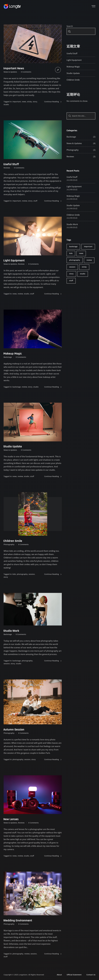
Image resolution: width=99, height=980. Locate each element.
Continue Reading (53, 102)
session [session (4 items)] (72, 267)
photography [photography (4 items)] (75, 260)
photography (22, 574)
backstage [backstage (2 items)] (73, 246)
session (32, 574)
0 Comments (26, 72)
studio (6, 104)
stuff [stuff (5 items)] (71, 281)
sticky (29, 102)
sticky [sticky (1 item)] (84, 267)
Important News (14, 68)
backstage (17, 387)
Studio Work (72, 224)
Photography (9, 544)
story (35, 102)
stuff (35, 201)
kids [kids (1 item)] (71, 253)
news (24, 102)
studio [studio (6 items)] (83, 274)
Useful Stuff (72, 53)
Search (70, 26)
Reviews (70, 157)
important (17, 102)
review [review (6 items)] (89, 260)
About (59, 975)
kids (14, 574)
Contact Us (91, 975)
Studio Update (73, 73)
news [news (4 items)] (81, 253)
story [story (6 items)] (71, 274)
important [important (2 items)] (88, 246)
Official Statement (74, 975)
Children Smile (13, 541)
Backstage (71, 137)
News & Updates (10, 72)
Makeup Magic (73, 67)
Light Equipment (74, 60)
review (25, 201)
